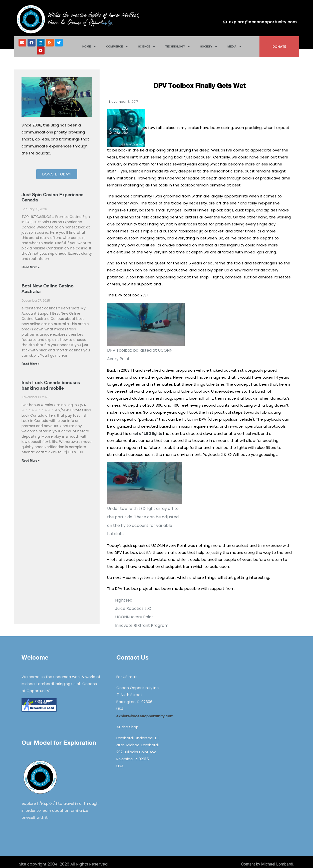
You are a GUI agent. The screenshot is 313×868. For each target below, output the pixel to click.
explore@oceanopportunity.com (145, 712)
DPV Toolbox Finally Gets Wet (199, 81)
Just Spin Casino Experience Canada (52, 193)
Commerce (117, 45)
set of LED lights (147, 429)
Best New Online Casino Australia (48, 284)
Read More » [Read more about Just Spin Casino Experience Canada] (30, 263)
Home (89, 45)
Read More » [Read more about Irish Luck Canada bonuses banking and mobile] (30, 456)
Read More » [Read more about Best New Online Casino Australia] (30, 360)
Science (147, 45)
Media (235, 45)
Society (209, 45)
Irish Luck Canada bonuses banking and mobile (51, 381)
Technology (178, 45)
